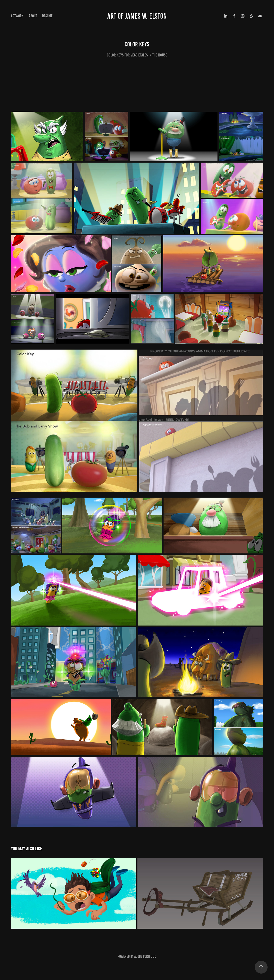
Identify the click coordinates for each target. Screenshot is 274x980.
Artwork (17, 16)
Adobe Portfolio (145, 956)
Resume (47, 16)
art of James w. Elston (137, 16)
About (33, 16)
